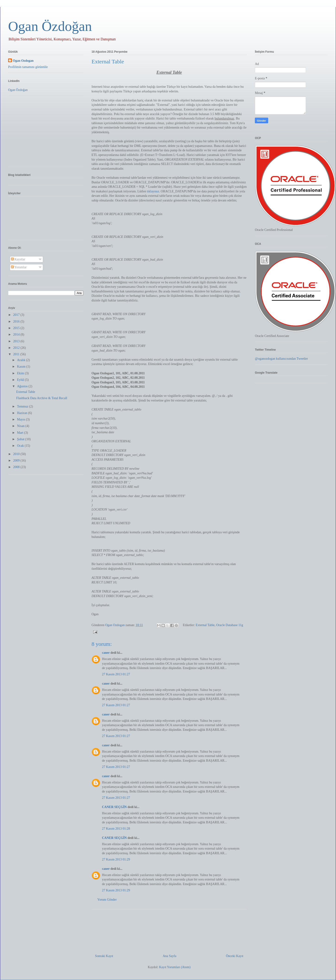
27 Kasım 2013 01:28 (116, 829)
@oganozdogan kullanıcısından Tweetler (281, 359)
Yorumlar (19, 267)
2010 (17, 454)
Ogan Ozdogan (115, 625)
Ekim (21, 373)
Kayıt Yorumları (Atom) (175, 967)
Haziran (22, 413)
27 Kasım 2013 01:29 (116, 859)
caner (106, 653)
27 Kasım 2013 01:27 (116, 674)
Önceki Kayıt (235, 956)
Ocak (21, 446)
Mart (21, 433)
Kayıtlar (18, 259)
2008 (17, 467)
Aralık (21, 360)
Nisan (21, 426)
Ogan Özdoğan (50, 26)
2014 (17, 335)
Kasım (22, 367)
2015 (17, 328)
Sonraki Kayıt (104, 956)
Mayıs (21, 419)
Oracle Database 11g (230, 625)
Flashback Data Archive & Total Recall (42, 398)
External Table (205, 625)
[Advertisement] (169, 930)
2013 (17, 341)
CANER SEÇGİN (114, 807)
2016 (17, 322)
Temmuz (23, 406)
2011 (17, 354)
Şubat (21, 439)
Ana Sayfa (170, 956)
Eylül (21, 380)
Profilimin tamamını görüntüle (28, 67)
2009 (17, 461)
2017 (17, 315)
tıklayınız (153, 191)
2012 (17, 348)
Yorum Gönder (107, 900)
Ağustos (23, 386)
